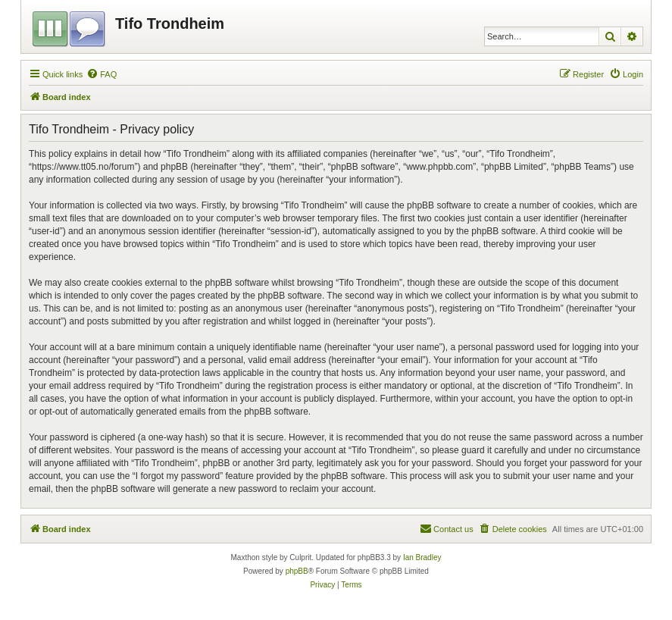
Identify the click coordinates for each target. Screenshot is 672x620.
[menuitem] (102, 74)
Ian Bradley (422, 557)
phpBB (297, 571)
